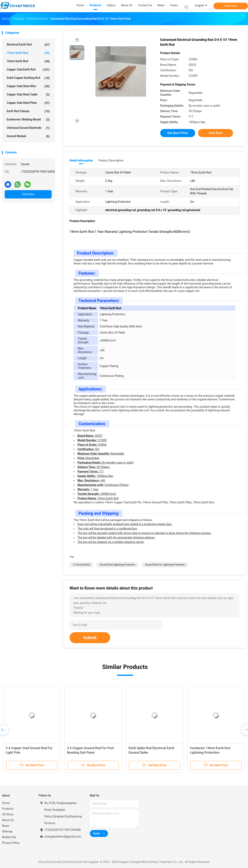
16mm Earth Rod (28, 61)
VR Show (8, 814)
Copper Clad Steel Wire (28, 86)
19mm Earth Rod (28, 53)
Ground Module (28, 136)
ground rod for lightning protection (165, 565)
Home (6, 803)
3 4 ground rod (81, 565)
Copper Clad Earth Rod (28, 70)
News (6, 826)
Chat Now (231, 6)
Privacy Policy (11, 843)
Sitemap (7, 831)
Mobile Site (9, 837)
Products (8, 809)
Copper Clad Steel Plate (28, 103)
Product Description (111, 160)
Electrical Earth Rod (28, 45)
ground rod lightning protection (117, 565)
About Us (8, 820)
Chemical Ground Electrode (28, 128)
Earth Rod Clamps (28, 111)
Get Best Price (178, 133)
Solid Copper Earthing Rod (28, 78)
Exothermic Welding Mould (28, 120)
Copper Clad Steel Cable (28, 95)
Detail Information (81, 160)
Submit (90, 638)
